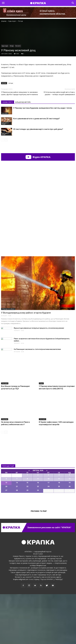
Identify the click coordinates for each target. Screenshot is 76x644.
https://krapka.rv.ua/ (39, 615)
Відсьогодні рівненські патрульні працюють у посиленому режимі (39, 378)
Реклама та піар (39, 561)
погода (11, 83)
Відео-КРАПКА (38, 157)
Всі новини (8, 494)
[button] (73, 3)
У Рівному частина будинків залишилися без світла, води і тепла (42, 108)
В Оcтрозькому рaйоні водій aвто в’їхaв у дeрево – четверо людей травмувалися (59, 93)
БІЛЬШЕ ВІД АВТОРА (23, 102)
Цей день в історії (5, 123)
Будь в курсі (5, 46)
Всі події (38, 550)
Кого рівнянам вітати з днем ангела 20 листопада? (36, 119)
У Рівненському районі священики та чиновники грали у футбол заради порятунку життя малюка (19, 93)
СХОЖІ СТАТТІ (8, 102)
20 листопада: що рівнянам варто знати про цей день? (38, 129)
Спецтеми (5, 469)
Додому (4, 21)
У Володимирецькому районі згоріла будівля (26, 363)
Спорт (41, 433)
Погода (12, 46)
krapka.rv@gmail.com (21, 629)
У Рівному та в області (8, 359)
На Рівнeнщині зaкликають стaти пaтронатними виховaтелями (37, 399)
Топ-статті (18, 46)
